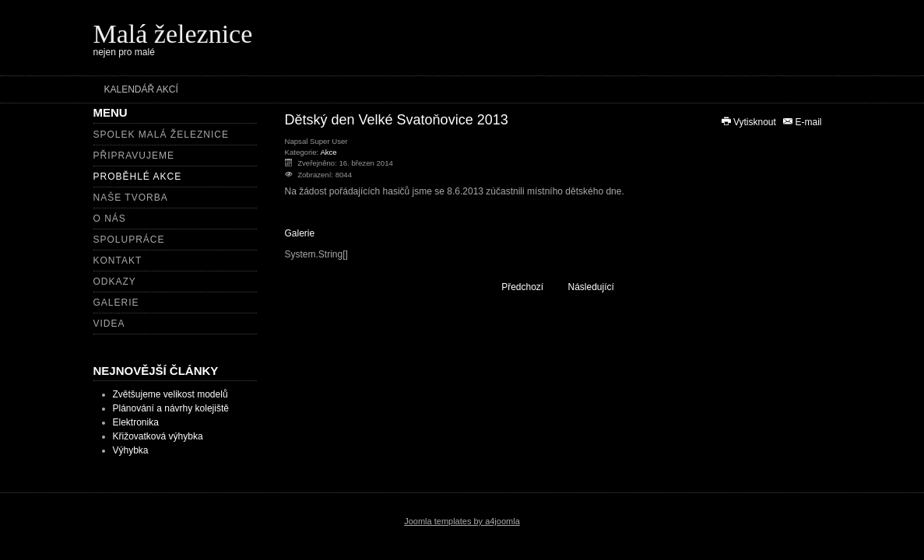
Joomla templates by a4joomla (462, 521)
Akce (328, 152)
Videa (109, 324)
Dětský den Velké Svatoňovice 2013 (397, 120)
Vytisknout (750, 122)
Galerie (116, 303)
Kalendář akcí (141, 89)
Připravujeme (134, 156)
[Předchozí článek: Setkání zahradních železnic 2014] (516, 287)
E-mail (801, 122)
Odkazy (115, 282)
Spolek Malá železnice (161, 135)
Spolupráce (129, 240)
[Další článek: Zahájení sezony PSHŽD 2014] (598, 287)
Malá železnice (173, 34)
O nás (110, 219)
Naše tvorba (131, 198)
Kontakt (118, 261)
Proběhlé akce (138, 177)
